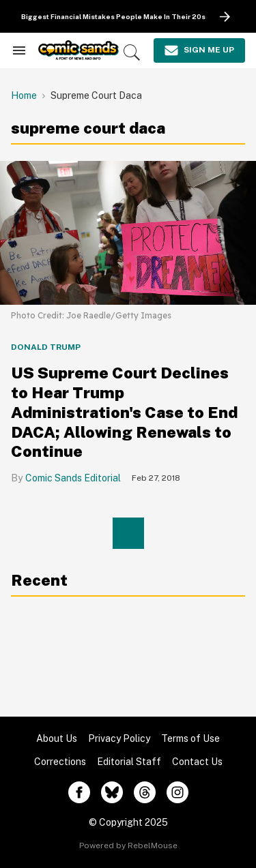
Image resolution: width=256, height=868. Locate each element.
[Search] (132, 53)
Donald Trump (46, 347)
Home (24, 95)
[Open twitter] (112, 792)
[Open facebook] (79, 792)
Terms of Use (190, 738)
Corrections (60, 762)
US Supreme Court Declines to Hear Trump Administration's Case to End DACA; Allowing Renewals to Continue (124, 412)
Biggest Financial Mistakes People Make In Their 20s (113, 16)
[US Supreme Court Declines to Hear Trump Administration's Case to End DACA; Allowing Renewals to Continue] (128, 232)
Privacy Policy (119, 738)
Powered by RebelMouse (128, 845)
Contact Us (197, 762)
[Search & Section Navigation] (19, 50)
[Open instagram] (177, 792)
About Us (57, 738)
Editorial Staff (129, 762)
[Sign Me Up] (199, 50)
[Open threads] (145, 792)
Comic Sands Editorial (73, 478)
